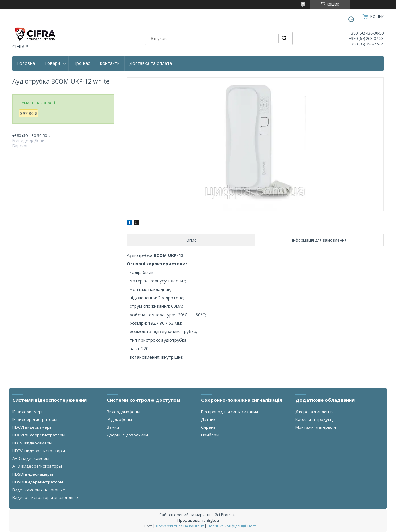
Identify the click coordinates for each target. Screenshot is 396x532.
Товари (52, 63)
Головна (26, 63)
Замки (113, 427)
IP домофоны (119, 419)
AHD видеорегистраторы (37, 466)
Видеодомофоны (123, 412)
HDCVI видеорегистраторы (39, 435)
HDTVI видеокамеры (32, 443)
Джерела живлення (314, 412)
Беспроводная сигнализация (230, 412)
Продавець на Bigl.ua (198, 520)
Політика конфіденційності (232, 526)
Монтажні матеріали (316, 427)
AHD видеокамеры (31, 458)
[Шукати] (284, 38)
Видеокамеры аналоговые (39, 490)
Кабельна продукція (316, 419)
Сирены (209, 427)
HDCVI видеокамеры (32, 427)
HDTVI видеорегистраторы (39, 451)
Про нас (82, 63)
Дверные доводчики (127, 435)
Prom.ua (229, 515)
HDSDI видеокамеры (33, 474)
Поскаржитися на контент (180, 526)
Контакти (110, 63)
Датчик (208, 419)
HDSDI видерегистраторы (38, 482)
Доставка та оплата (151, 63)
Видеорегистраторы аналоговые (45, 497)
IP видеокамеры (28, 412)
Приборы (210, 435)
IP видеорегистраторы (35, 419)
